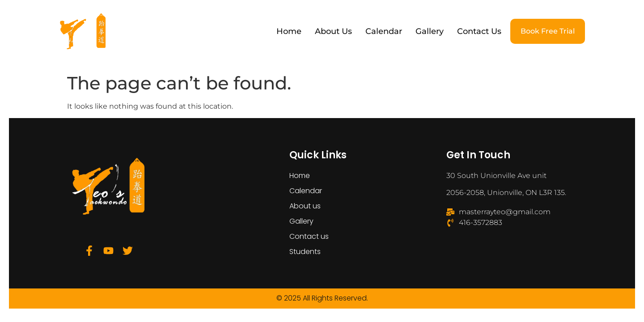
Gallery (430, 31)
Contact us (479, 31)
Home (289, 31)
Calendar (384, 31)
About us (333, 31)
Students (305, 252)
